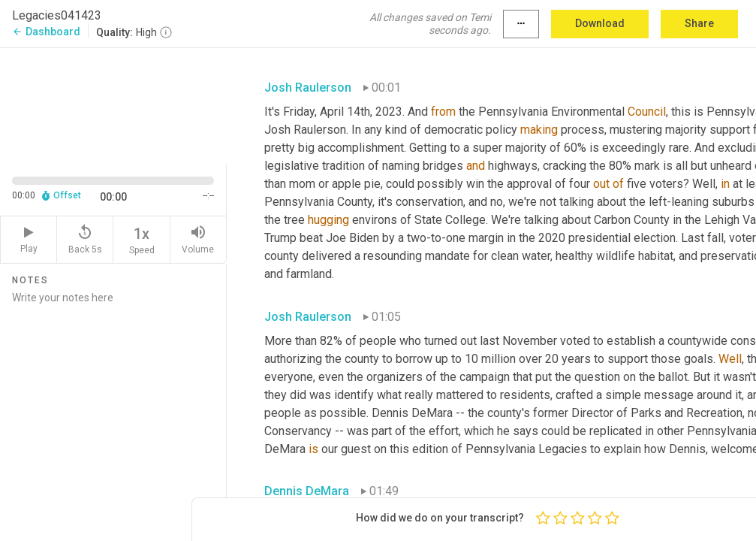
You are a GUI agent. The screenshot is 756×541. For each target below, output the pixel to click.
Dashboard (46, 32)
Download (600, 23)
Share (699, 23)
